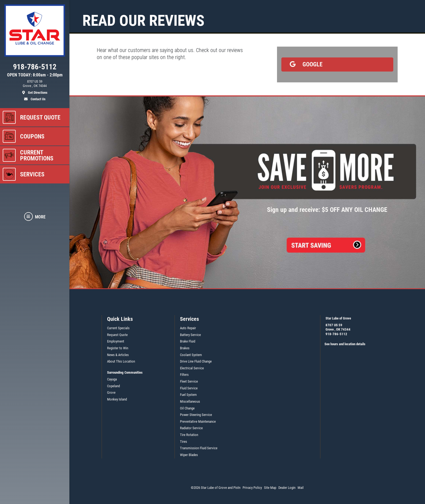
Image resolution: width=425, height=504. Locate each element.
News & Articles (118, 355)
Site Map (270, 488)
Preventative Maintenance (198, 421)
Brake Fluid (188, 341)
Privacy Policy (252, 488)
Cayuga (112, 379)
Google (304, 64)
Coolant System (191, 355)
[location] (35, 87)
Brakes (185, 348)
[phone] (35, 68)
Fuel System (188, 395)
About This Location (121, 361)
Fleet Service (189, 381)
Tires (183, 442)
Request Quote (117, 335)
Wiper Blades (189, 455)
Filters (184, 375)
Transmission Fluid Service (199, 448)
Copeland (113, 386)
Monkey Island (117, 399)
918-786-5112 (336, 334)
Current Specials (118, 328)
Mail (301, 488)
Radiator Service (191, 428)
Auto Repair (188, 328)
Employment (116, 341)
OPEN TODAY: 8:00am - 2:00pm (35, 75)
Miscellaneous (190, 401)
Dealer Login (287, 488)
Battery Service (190, 335)
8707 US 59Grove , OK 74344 (338, 327)
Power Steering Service (196, 415)
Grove (111, 392)
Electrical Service (192, 368)
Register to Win (118, 348)
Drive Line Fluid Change (196, 361)
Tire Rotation (189, 435)
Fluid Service (189, 388)
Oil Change (187, 408)
